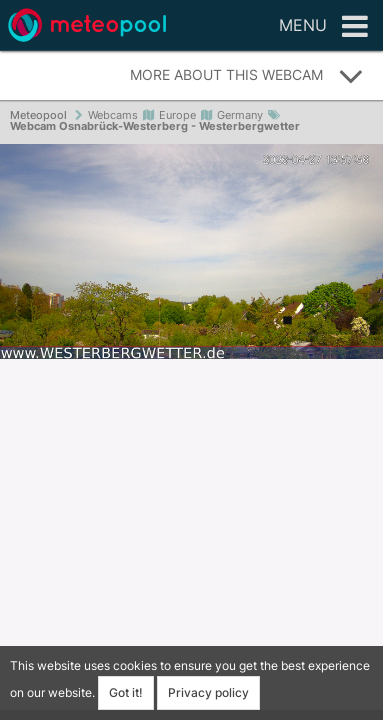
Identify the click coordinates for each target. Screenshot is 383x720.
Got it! (126, 692)
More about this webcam (247, 76)
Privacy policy (208, 692)
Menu (323, 27)
